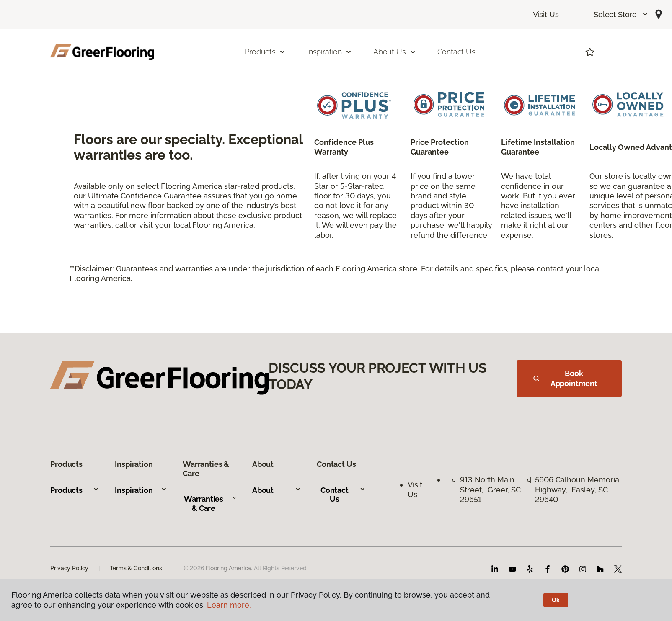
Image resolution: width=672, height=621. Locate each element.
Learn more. (229, 605)
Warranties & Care (210, 504)
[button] (621, 14)
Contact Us (456, 52)
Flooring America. (229, 568)
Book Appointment (565, 378)
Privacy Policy (69, 568)
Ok (556, 600)
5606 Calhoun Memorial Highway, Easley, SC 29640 (578, 490)
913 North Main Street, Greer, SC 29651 (490, 490)
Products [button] (265, 52)
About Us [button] (395, 52)
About (277, 490)
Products (75, 490)
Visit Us (546, 14)
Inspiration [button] (330, 52)
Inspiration (141, 490)
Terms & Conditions (136, 568)
